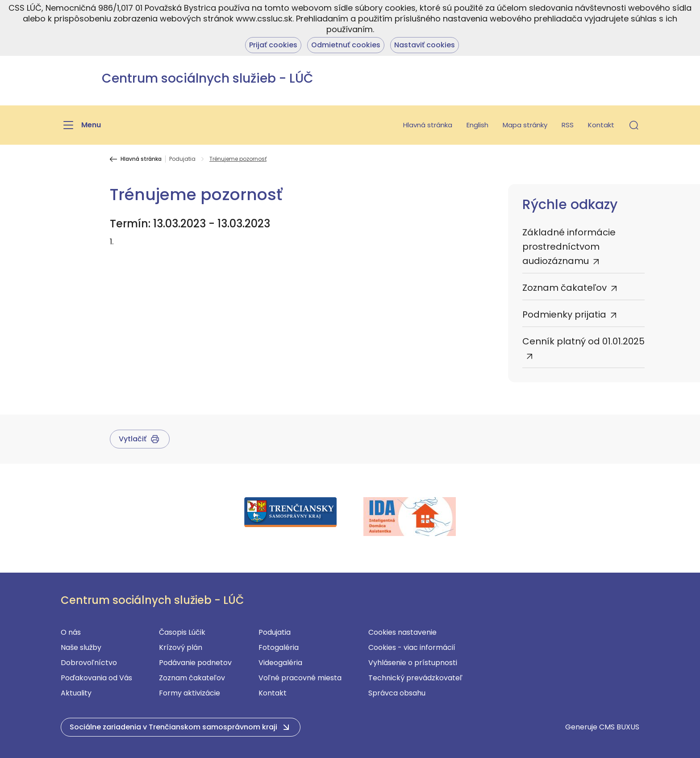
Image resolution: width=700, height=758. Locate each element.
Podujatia (182, 159)
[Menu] (81, 125)
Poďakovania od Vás (96, 678)
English (477, 125)
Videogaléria (280, 663)
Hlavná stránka (428, 125)
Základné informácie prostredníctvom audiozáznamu (569, 247)
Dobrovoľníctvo (89, 663)
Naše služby (81, 647)
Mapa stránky (525, 125)
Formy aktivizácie (190, 693)
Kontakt (601, 125)
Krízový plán (181, 647)
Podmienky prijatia (564, 314)
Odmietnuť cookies (346, 45)
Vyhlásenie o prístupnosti (413, 663)
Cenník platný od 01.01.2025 (583, 341)
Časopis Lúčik (182, 632)
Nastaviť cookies (425, 45)
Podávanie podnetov (195, 663)
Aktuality (76, 693)
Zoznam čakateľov (565, 288)
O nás (71, 632)
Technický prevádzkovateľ (415, 678)
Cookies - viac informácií (412, 647)
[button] (634, 125)
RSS (568, 125)
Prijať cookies (273, 45)
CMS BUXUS (619, 727)
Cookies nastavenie (402, 632)
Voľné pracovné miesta (300, 678)
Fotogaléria (279, 647)
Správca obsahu (397, 693)
